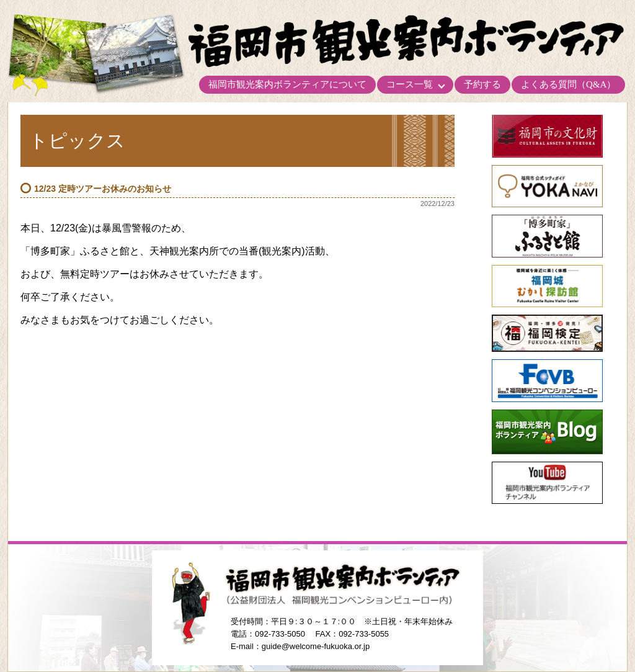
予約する (482, 84)
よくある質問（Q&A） (568, 84)
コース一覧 (410, 84)
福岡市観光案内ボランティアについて (287, 84)
